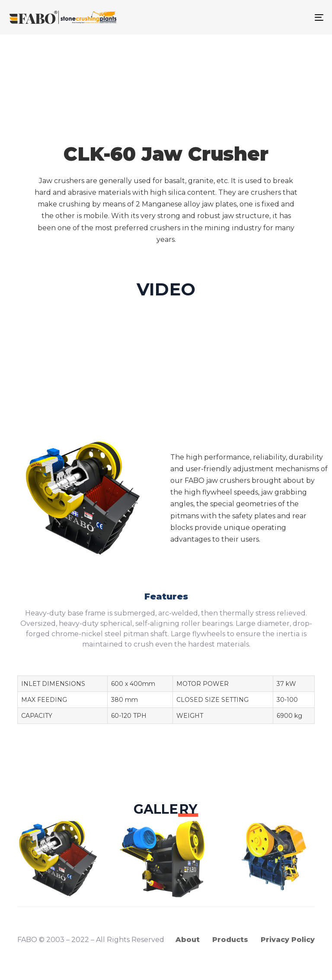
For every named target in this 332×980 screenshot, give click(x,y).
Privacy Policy (288, 940)
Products (230, 940)
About (188, 940)
